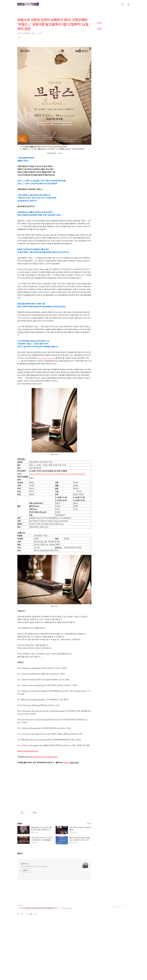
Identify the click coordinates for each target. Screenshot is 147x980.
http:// (67, 791)
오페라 (19, 33)
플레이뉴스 (25, 921)
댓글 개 (20, 911)
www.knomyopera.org (46, 387)
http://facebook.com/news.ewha (43, 785)
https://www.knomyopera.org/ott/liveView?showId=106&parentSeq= (57, 502)
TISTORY (20, 963)
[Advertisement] (54, 59)
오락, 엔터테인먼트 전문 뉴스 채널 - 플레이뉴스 (35, 924)
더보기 (89, 881)
